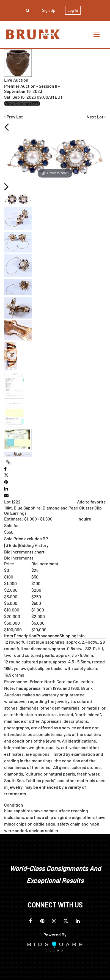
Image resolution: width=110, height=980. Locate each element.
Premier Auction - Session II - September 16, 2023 (32, 88)
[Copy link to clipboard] (8, 462)
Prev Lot (13, 117)
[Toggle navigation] (97, 34)
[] (26, 545)
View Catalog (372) (22, 103)
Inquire (84, 519)
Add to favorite (91, 502)
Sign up (49, 10)
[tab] (20, 636)
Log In (73, 10)
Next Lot (96, 117)
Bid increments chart (24, 552)
